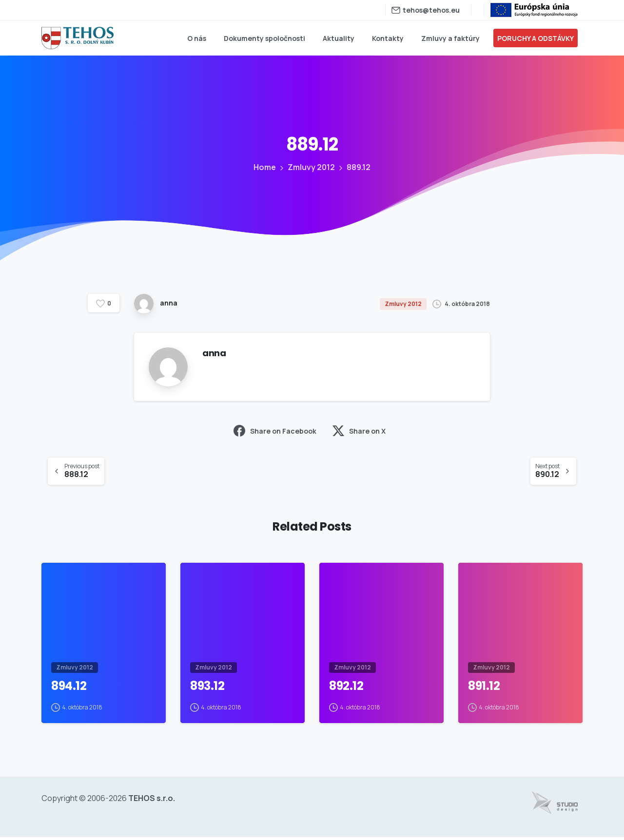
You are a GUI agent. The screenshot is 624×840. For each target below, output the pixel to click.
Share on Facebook (275, 431)
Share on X (359, 431)
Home (264, 167)
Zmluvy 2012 (310, 167)
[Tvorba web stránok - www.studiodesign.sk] (555, 805)
